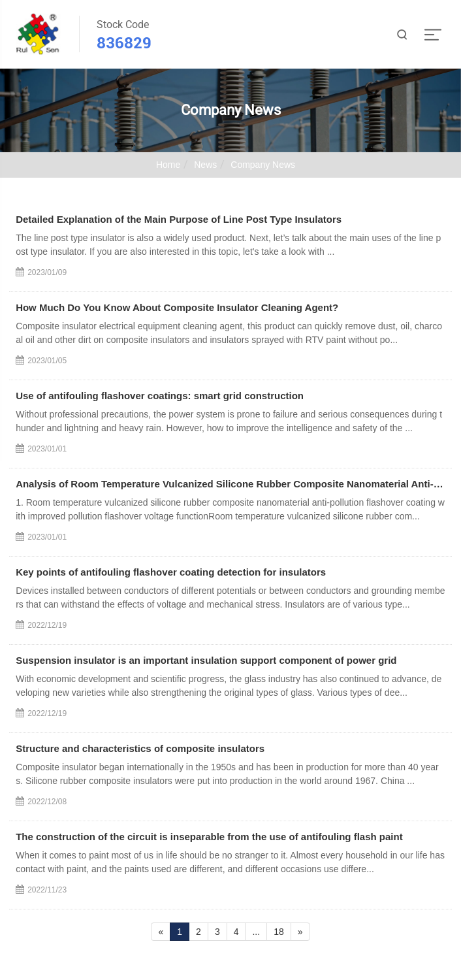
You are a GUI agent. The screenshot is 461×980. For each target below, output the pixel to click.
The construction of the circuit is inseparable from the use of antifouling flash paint (209, 837)
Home (168, 165)
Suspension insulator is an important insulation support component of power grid (206, 660)
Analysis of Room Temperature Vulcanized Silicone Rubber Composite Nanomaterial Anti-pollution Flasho (230, 484)
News (205, 165)
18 (279, 932)
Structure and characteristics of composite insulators (140, 748)
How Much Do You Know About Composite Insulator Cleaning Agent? (177, 307)
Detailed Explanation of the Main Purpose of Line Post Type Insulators (179, 219)
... (256, 932)
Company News (263, 165)
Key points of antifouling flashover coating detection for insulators (171, 572)
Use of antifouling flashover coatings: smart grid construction (160, 396)
